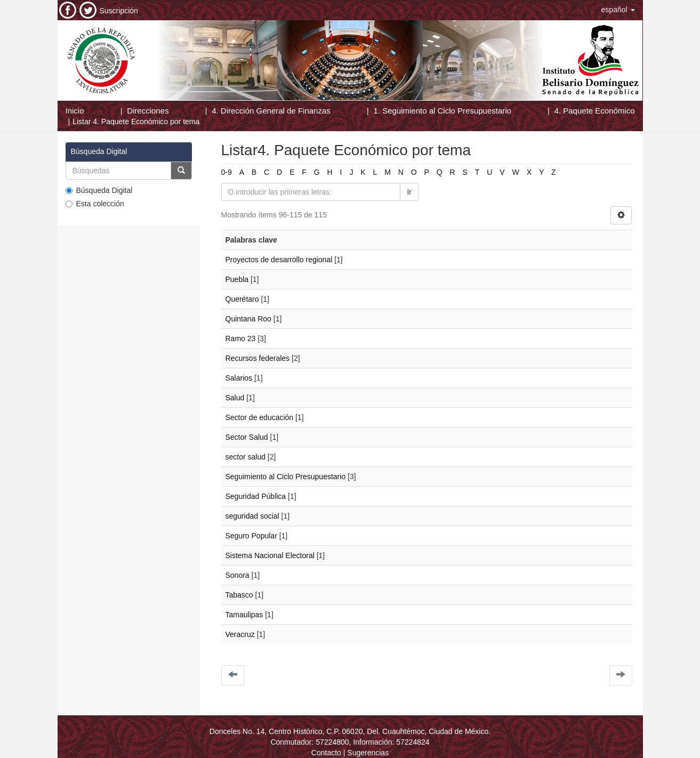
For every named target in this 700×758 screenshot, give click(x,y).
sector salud (246, 457)
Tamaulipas (244, 615)
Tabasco (239, 595)
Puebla (237, 279)
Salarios (239, 378)
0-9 (227, 172)
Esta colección (95, 204)
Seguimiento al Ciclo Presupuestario (286, 477)
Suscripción (119, 11)
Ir (409, 192)
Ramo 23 (241, 338)
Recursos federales (258, 358)
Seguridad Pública (256, 496)
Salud (235, 398)
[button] (618, 10)
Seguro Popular (251, 536)
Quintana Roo (248, 319)
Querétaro (242, 299)
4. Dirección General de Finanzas (271, 111)
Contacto (326, 753)
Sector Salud (247, 437)
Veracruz (240, 634)
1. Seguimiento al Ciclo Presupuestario (442, 111)
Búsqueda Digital (99, 190)
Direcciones (148, 111)
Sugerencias (368, 753)
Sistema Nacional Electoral (270, 555)
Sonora (238, 575)
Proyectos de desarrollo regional (279, 260)
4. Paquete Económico (595, 111)
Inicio (75, 111)
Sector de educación (260, 417)
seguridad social (252, 516)
